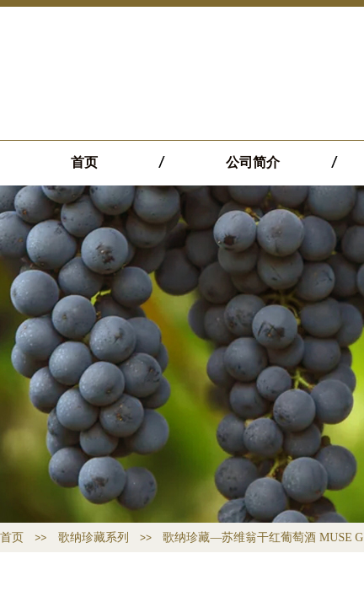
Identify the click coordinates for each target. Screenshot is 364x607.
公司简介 (253, 162)
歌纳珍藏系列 (94, 537)
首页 (84, 162)
